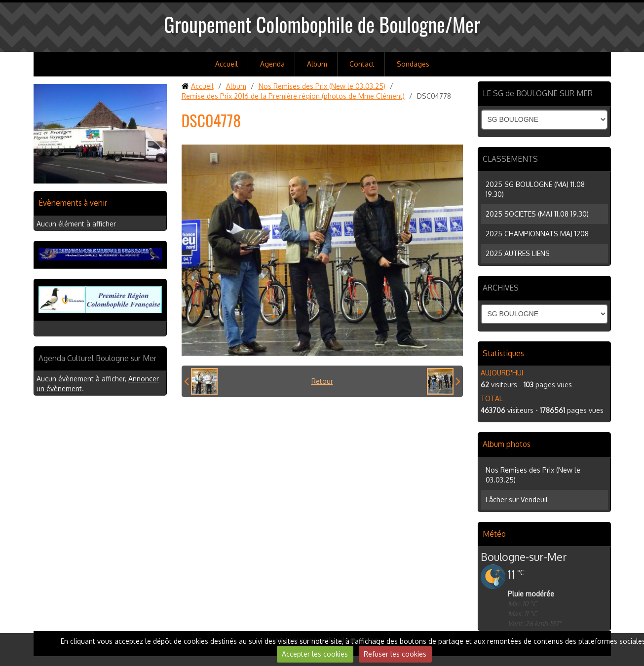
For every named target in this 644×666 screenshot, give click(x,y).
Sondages (413, 64)
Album (317, 64)
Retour (322, 381)
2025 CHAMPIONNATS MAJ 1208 (537, 234)
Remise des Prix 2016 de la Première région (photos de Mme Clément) (293, 96)
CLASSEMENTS (510, 159)
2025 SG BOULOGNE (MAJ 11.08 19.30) (535, 189)
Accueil (227, 64)
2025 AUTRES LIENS (518, 253)
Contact (362, 64)
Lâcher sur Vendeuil (517, 499)
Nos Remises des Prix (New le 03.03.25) (322, 86)
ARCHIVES (501, 288)
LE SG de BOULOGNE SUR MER (538, 93)
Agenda (272, 64)
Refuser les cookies (395, 654)
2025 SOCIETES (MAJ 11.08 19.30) (537, 214)
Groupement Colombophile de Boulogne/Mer (322, 24)
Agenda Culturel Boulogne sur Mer (97, 358)
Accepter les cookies (315, 654)
